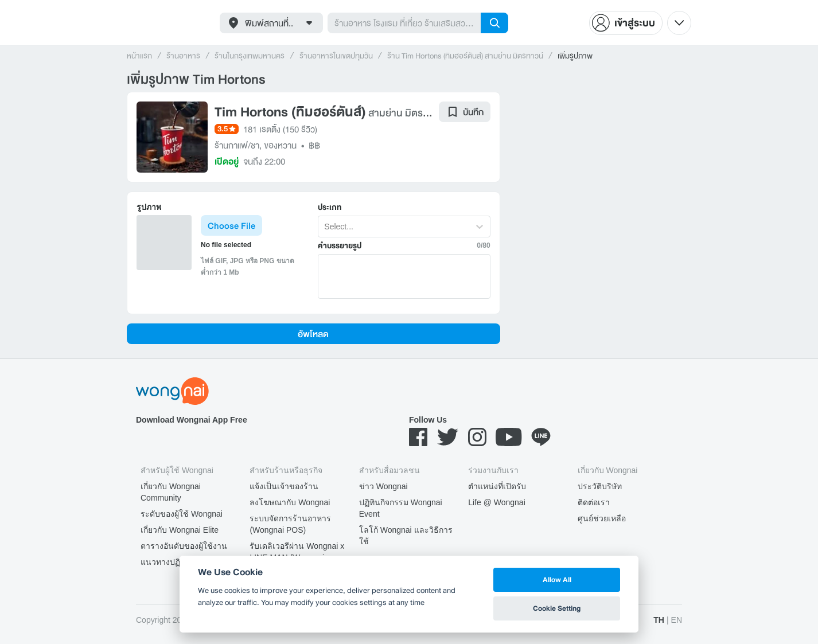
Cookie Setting (557, 608)
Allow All (557, 579)
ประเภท (330, 207)
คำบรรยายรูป (340, 246)
